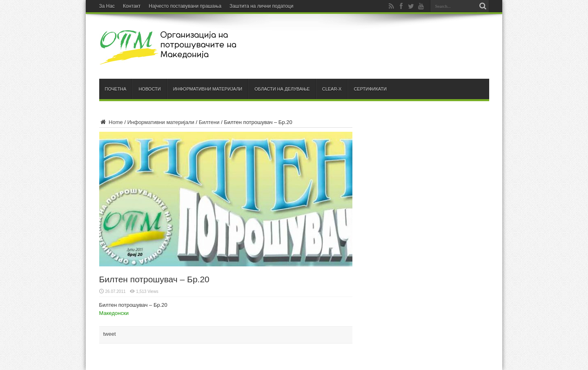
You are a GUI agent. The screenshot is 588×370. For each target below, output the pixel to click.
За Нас (107, 6)
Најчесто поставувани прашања (185, 6)
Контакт (132, 6)
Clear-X (332, 89)
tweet (110, 334)
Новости (149, 89)
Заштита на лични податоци (261, 6)
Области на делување (282, 89)
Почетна (116, 89)
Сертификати (370, 89)
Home (111, 122)
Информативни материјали (208, 89)
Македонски (114, 313)
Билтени (209, 122)
